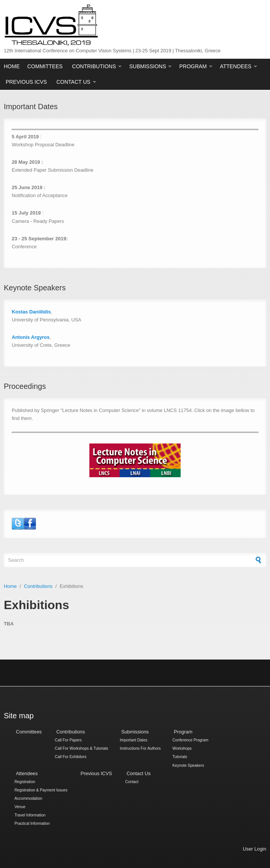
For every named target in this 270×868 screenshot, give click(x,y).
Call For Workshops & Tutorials (82, 749)
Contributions (94, 66)
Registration (25, 782)
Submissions (147, 66)
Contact (132, 782)
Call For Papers (68, 740)
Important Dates (133, 740)
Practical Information (32, 824)
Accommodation (28, 798)
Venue (20, 807)
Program (193, 66)
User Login (254, 849)
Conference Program (190, 740)
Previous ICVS (26, 82)
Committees (45, 66)
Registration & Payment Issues (41, 790)
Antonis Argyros (31, 337)
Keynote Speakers (188, 765)
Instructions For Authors (140, 749)
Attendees (236, 66)
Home (12, 66)
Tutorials (180, 757)
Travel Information (30, 816)
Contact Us (73, 82)
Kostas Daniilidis (31, 312)
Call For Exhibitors (71, 757)
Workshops (182, 749)
